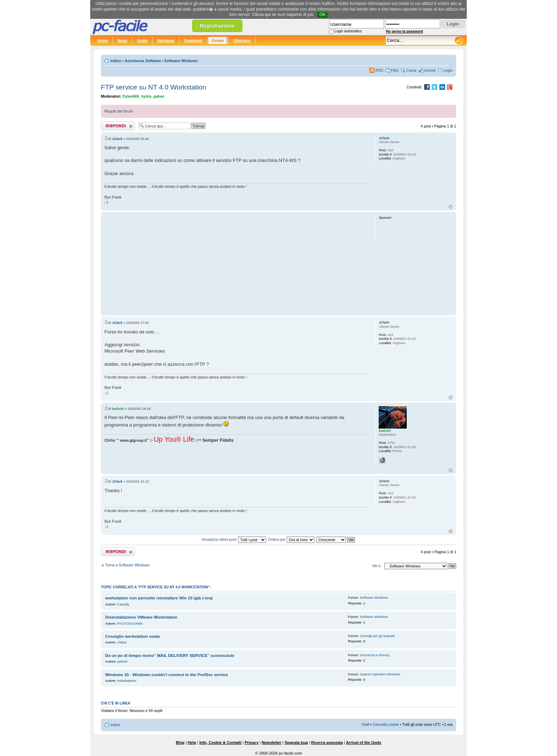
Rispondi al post (118, 126)
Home (103, 40)
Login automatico (348, 31)
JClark (117, 139)
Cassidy (123, 604)
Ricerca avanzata (327, 743)
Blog (180, 743)
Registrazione (217, 26)
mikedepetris (127, 681)
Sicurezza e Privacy (375, 655)
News (123, 40)
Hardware (166, 40)
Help (192, 743)
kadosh (118, 409)
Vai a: (377, 566)
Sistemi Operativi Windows (380, 674)
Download (193, 40)
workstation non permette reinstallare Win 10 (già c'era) (159, 598)
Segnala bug (296, 743)
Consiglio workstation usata (133, 636)
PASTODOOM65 (130, 623)
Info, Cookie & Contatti (220, 743)
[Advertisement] (237, 263)
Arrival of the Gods (364, 743)
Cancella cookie (386, 724)
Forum (218, 40)
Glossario (242, 40)
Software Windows (181, 61)
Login (448, 70)
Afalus (122, 642)
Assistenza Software (143, 61)
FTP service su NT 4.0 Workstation (153, 87)
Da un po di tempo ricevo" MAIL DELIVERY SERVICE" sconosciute (170, 656)
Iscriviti (430, 70)
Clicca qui (261, 15)
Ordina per (291, 539)
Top (451, 207)
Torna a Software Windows (127, 565)
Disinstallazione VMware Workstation (141, 617)
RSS (379, 70)
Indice (116, 61)
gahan (159, 96)
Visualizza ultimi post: (234, 539)
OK (322, 15)
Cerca (411, 70)
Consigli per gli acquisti (377, 636)
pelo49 (122, 661)
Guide (142, 40)
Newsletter (272, 743)
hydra (146, 96)
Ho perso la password (405, 31)
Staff (366, 724)
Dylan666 (131, 96)
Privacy (252, 743)
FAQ (395, 70)
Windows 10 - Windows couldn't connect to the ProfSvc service (167, 675)
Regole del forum (119, 111)
